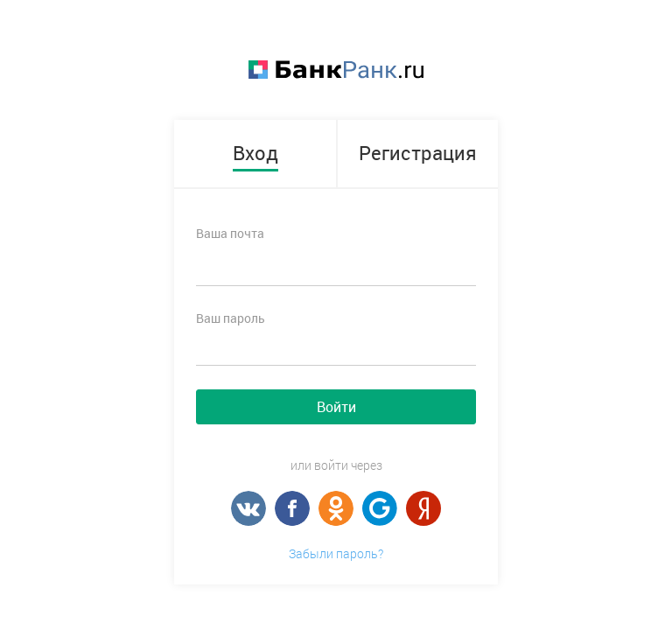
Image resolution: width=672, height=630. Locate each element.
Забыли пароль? (336, 553)
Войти (336, 407)
